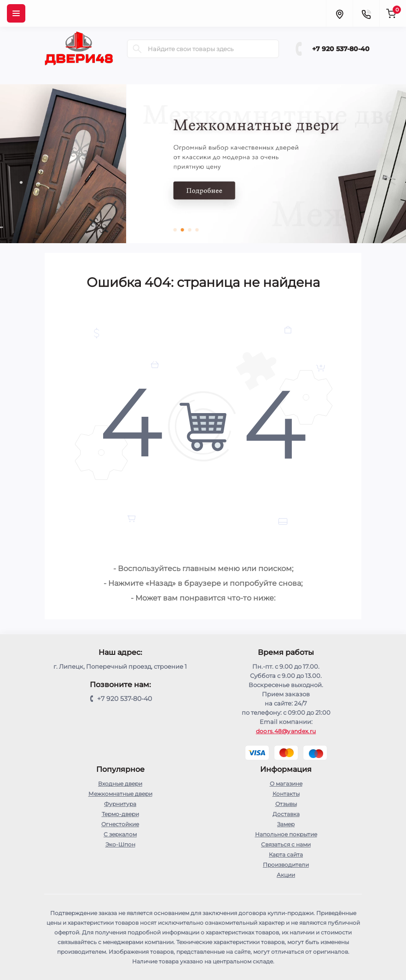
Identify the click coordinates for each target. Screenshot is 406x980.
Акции (286, 875)
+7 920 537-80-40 (341, 49)
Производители (286, 865)
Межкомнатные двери (120, 794)
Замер (286, 824)
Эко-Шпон (120, 844)
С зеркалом (120, 834)
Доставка (286, 814)
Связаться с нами (286, 844)
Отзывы (286, 804)
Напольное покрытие (286, 834)
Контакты (286, 794)
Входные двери (120, 784)
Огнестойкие (120, 824)
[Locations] (339, 13)
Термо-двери (120, 814)
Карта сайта (286, 855)
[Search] (137, 49)
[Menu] (16, 13)
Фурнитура (120, 804)
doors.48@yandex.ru (286, 731)
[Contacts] (366, 13)
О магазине (286, 784)
